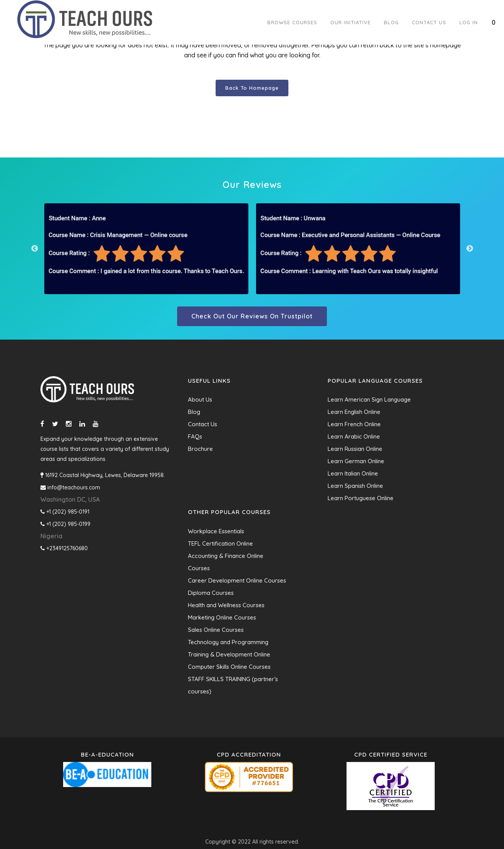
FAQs (195, 436)
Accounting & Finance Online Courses (226, 562)
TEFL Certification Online (220, 543)
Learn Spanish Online (355, 486)
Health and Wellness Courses (226, 605)
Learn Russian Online (355, 449)
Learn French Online (354, 424)
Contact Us (203, 424)
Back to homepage (252, 88)
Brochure (200, 449)
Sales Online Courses (216, 630)
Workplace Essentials (216, 531)
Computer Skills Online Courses (229, 667)
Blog (194, 412)
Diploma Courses (211, 593)
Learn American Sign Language (369, 399)
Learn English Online (354, 412)
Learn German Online (356, 461)
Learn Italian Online (353, 473)
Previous (35, 249)
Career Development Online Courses (237, 580)
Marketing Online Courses (222, 617)
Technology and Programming (228, 642)
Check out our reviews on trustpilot (252, 316)
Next (470, 249)
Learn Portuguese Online (361, 498)
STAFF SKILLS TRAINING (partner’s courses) (233, 685)
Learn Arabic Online (354, 436)
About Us (200, 399)
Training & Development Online (229, 654)
